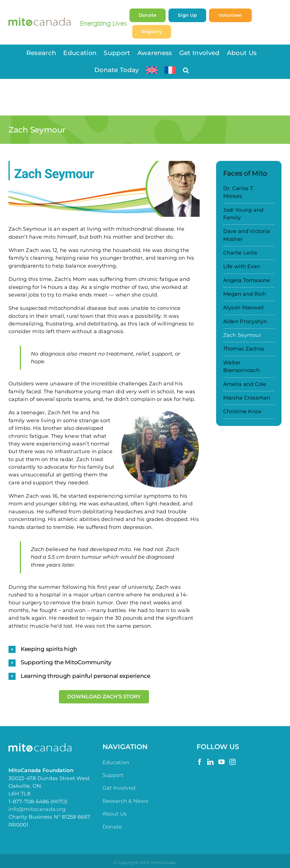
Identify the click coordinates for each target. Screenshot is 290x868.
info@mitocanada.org (37, 809)
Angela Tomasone (247, 280)
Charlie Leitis (240, 253)
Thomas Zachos (244, 349)
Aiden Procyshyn (245, 321)
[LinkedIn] (210, 762)
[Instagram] (233, 762)
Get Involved (119, 788)
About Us (115, 814)
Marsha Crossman (247, 398)
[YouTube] (221, 762)
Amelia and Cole (245, 384)
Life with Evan (242, 266)
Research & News (125, 801)
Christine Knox (242, 411)
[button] (186, 70)
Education (116, 762)
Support (113, 775)
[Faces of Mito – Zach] (104, 189)
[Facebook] (200, 762)
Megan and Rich (245, 294)
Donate (112, 827)
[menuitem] (152, 70)
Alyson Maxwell (244, 308)
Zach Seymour (242, 335)
